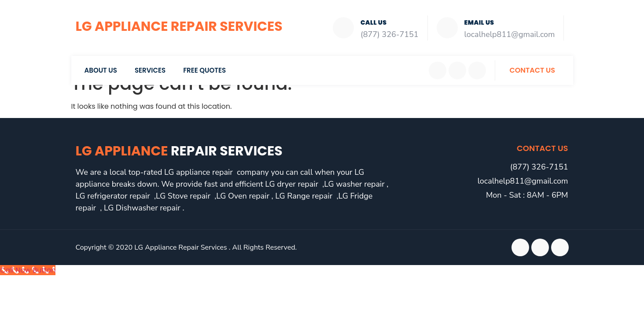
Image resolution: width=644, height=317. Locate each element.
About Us (101, 70)
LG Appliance (179, 151)
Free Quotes (204, 70)
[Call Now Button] (28, 270)
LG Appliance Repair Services (179, 26)
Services (150, 70)
